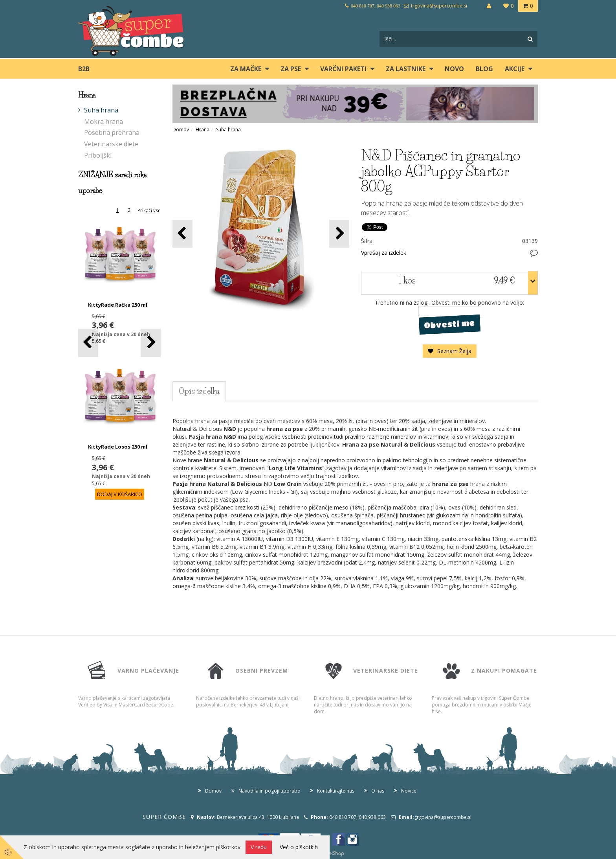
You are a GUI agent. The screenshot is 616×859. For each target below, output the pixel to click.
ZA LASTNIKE (406, 69)
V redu (259, 847)
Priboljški (98, 155)
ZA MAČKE (246, 69)
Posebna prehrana (112, 132)
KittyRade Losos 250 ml (118, 447)
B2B (84, 69)
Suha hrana (101, 110)
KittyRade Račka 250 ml (118, 305)
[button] (151, 343)
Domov (181, 130)
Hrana (203, 130)
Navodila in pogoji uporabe (269, 791)
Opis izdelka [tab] (199, 391)
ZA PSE (291, 69)
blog (484, 69)
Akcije (515, 69)
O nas (378, 791)
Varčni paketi (343, 69)
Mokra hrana (104, 121)
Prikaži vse (149, 211)
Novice (409, 791)
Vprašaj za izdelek (384, 253)
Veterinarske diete (111, 144)
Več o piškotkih (299, 847)
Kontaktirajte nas (336, 791)
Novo (454, 69)
